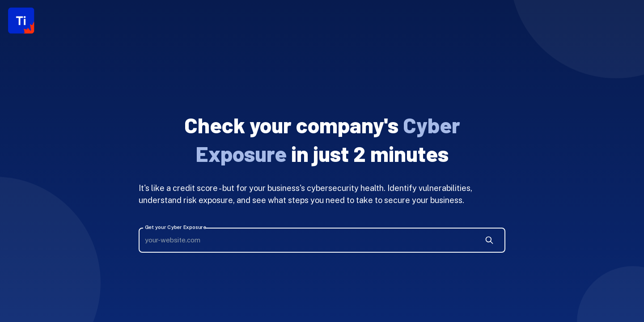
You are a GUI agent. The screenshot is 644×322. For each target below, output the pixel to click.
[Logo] (21, 21)
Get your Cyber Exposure (176, 227)
